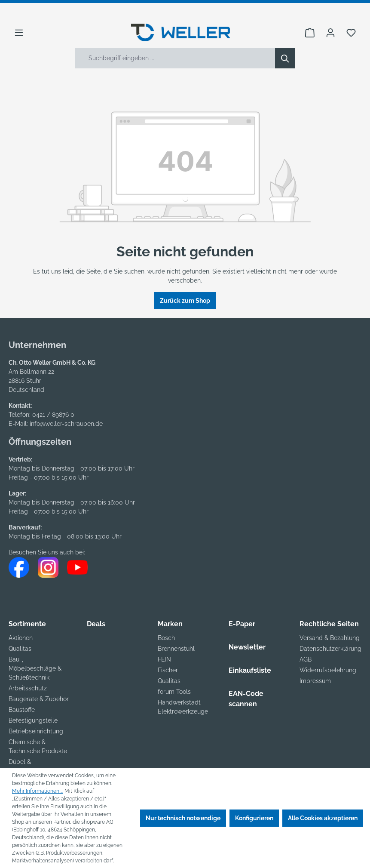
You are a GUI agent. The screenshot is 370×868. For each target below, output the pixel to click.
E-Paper (242, 624)
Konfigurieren (254, 818)
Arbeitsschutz (28, 688)
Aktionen (21, 638)
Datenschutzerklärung (330, 649)
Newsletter (247, 647)
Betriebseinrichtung (36, 731)
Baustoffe (22, 710)
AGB (306, 659)
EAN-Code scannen (246, 699)
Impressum (315, 681)
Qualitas (20, 649)
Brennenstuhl (176, 649)
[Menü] (19, 33)
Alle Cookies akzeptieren (323, 818)
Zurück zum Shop (185, 301)
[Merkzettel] (351, 33)
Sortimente (27, 624)
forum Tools (174, 692)
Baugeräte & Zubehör (39, 699)
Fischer (168, 670)
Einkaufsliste (250, 670)
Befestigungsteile (33, 720)
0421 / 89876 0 (53, 415)
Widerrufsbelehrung (328, 670)
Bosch (166, 638)
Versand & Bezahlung (330, 638)
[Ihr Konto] (330, 33)
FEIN (164, 659)
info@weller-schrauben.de (66, 424)
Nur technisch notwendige (183, 818)
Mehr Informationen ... (38, 791)
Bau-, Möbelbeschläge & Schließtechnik (35, 668)
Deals (96, 624)
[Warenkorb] (310, 33)
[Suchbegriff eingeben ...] (175, 58)
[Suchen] (285, 58)
